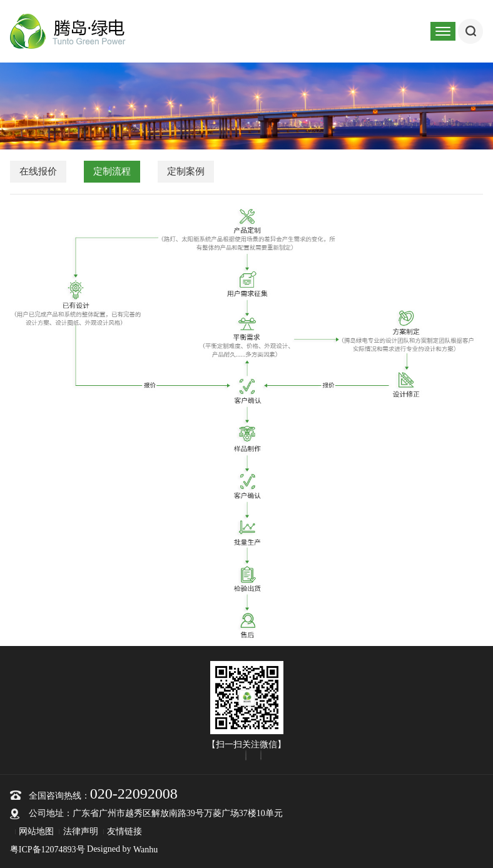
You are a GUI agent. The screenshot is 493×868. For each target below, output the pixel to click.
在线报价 (38, 171)
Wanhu (145, 850)
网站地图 (36, 831)
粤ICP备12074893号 (48, 850)
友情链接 (125, 831)
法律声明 (81, 831)
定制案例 (186, 171)
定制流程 (112, 171)
